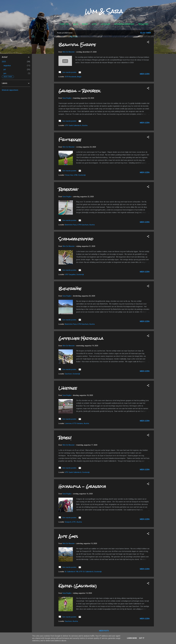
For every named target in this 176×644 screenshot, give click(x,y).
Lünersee (68, 388)
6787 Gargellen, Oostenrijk (74, 274)
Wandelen (105, 24)
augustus (7, 66)
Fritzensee (70, 140)
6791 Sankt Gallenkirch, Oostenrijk (77, 472)
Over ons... (64, 24)
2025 (4, 62)
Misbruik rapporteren (10, 90)
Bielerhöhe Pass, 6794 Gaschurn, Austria (80, 225)
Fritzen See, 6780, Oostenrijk (75, 175)
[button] (148, 42)
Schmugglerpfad (76, 239)
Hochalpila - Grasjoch (82, 486)
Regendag (68, 189)
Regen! (65, 438)
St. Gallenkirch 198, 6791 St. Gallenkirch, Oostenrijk (83, 572)
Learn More (132, 638)
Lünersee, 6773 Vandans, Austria (77, 423)
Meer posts (104, 631)
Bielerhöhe (70, 289)
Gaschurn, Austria (71, 621)
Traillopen (143, 24)
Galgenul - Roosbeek (79, 91)
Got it (142, 638)
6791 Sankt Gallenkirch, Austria (76, 125)
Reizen (85, 24)
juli (5, 69)
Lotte (94, 24)
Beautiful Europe (77, 45)
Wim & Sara (104, 11)
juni (5, 73)
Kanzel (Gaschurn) (78, 586)
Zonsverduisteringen (124, 24)
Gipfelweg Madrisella (81, 338)
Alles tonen (145, 33)
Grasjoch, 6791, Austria (73, 522)
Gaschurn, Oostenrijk (72, 374)
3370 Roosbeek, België (73, 77)
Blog (75, 24)
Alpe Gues (68, 536)
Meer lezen (145, 74)
